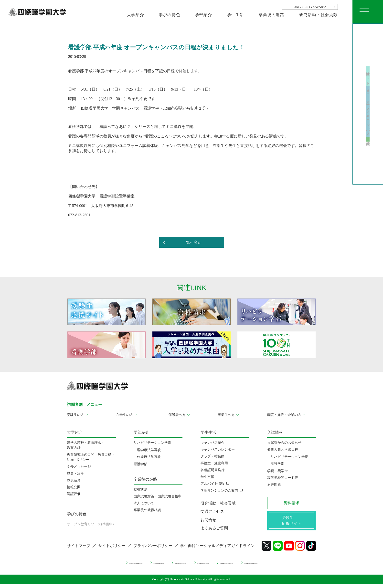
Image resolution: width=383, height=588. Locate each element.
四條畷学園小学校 (171, 567)
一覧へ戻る (191, 242)
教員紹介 (74, 480)
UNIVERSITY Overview (310, 7)
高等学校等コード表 (283, 478)
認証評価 (74, 494)
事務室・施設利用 (214, 463)
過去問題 (274, 485)
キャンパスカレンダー (218, 449)
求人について (144, 503)
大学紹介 (136, 15)
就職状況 (140, 490)
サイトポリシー (112, 550)
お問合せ (208, 520)
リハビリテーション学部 (152, 443)
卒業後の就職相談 (147, 510)
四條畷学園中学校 (209, 567)
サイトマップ (79, 550)
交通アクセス (212, 511)
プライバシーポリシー (153, 550)
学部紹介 (203, 15)
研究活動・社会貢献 (319, 15)
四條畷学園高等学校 (249, 567)
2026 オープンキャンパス (368, 113)
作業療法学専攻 (149, 457)
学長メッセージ (79, 467)
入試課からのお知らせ (284, 443)
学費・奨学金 (277, 471)
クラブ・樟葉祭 (213, 456)
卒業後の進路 (272, 15)
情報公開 (74, 487)
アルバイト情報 (213, 484)
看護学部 (140, 464)
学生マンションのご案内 (219, 490)
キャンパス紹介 (213, 443)
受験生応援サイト (368, 61)
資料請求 (368, 156)
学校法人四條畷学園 (96, 567)
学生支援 (207, 477)
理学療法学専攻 (149, 450)
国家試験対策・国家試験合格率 (158, 496)
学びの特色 (170, 15)
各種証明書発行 (213, 470)
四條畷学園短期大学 (291, 567)
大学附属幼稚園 (134, 567)
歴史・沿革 (75, 473)
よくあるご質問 (214, 528)
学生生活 (235, 15)
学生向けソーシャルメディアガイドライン (217, 550)
